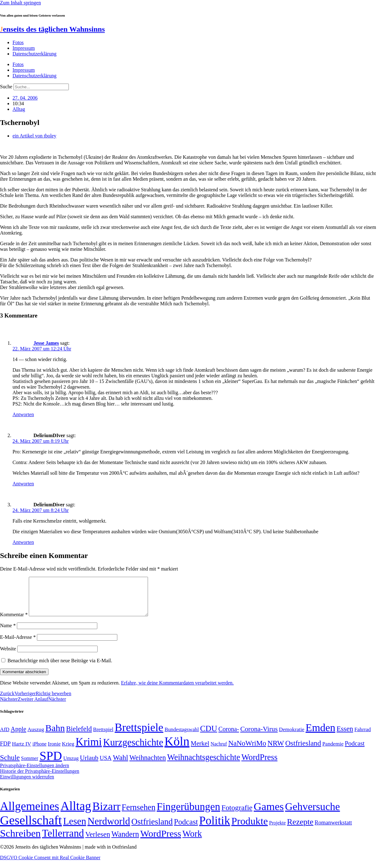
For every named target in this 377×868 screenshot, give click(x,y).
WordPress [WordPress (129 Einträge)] (259, 765)
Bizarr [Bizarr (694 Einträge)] (106, 814)
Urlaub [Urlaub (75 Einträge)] (89, 765)
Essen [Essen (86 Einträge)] (345, 736)
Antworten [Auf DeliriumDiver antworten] (23, 542)
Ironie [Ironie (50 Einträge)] (54, 751)
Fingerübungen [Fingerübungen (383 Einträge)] (188, 814)
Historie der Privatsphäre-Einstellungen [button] (40, 779)
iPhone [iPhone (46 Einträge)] (40, 752)
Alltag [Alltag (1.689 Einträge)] (76, 813)
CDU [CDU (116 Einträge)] (209, 736)
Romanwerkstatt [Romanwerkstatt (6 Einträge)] (333, 830)
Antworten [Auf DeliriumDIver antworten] (23, 484)
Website (8, 656)
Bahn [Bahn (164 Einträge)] (55, 736)
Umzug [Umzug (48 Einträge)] (71, 766)
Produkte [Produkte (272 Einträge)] (250, 829)
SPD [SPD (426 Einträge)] (51, 763)
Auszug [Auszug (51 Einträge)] (36, 737)
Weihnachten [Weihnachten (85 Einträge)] (148, 765)
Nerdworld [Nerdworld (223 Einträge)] (109, 829)
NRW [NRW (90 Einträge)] (276, 751)
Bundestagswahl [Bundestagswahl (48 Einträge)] (182, 737)
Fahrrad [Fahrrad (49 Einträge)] (363, 737)
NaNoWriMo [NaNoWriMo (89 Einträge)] (247, 751)
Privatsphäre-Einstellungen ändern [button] (35, 773)
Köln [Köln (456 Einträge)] (177, 749)
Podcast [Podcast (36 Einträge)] (186, 829)
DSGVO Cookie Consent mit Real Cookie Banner (50, 865)
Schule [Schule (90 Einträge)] (10, 765)
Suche (6, 87)
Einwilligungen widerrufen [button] (27, 784)
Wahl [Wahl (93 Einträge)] (121, 765)
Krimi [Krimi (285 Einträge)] (89, 749)
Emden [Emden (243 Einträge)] (321, 735)
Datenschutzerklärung (34, 54)
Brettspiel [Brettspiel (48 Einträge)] (103, 737)
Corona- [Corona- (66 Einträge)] (229, 736)
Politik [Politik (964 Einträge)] (215, 828)
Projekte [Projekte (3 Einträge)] (277, 830)
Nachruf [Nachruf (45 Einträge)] (219, 751)
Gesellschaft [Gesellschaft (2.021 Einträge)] (31, 828)
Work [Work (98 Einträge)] (192, 841)
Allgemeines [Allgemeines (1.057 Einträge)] (30, 814)
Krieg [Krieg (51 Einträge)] (68, 751)
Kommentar (14, 622)
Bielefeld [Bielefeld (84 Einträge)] (79, 736)
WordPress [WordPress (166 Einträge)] (161, 841)
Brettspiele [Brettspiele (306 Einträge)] (139, 735)
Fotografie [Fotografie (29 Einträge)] (237, 815)
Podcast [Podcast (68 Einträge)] (355, 751)
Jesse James (46, 343)
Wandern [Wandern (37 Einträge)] (125, 842)
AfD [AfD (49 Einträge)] (5, 737)
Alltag (19, 109)
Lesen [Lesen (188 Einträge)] (75, 829)
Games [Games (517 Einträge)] (269, 814)
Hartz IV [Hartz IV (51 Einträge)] (21, 751)
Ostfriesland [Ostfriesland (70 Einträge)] (152, 829)
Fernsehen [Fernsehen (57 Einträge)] (139, 815)
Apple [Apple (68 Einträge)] (18, 736)
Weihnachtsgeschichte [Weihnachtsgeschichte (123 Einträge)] (204, 765)
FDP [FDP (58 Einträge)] (5, 751)
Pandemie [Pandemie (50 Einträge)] (333, 751)
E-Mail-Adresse (18, 645)
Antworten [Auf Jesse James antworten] (23, 414)
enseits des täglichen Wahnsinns (52, 29)
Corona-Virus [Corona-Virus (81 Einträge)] (259, 736)
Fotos (18, 42)
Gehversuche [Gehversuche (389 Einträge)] (312, 814)
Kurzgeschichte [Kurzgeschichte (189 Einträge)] (133, 750)
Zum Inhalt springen (20, 3)
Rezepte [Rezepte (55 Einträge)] (300, 829)
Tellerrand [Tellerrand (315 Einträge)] (63, 841)
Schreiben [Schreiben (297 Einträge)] (20, 841)
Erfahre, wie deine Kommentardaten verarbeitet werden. (177, 690)
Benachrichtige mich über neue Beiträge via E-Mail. (60, 668)
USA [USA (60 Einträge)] (105, 765)
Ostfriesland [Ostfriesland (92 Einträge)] (303, 751)
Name (8, 633)
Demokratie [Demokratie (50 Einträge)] (292, 737)
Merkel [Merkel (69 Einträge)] (200, 751)
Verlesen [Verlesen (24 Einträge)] (97, 842)
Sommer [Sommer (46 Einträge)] (30, 766)
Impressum (24, 48)
